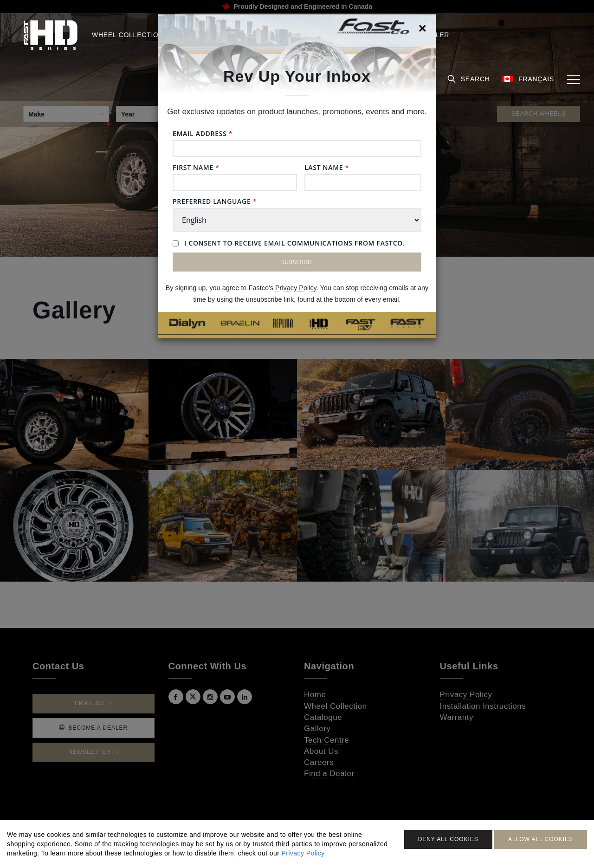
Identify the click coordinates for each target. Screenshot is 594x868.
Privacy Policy (296, 288)
